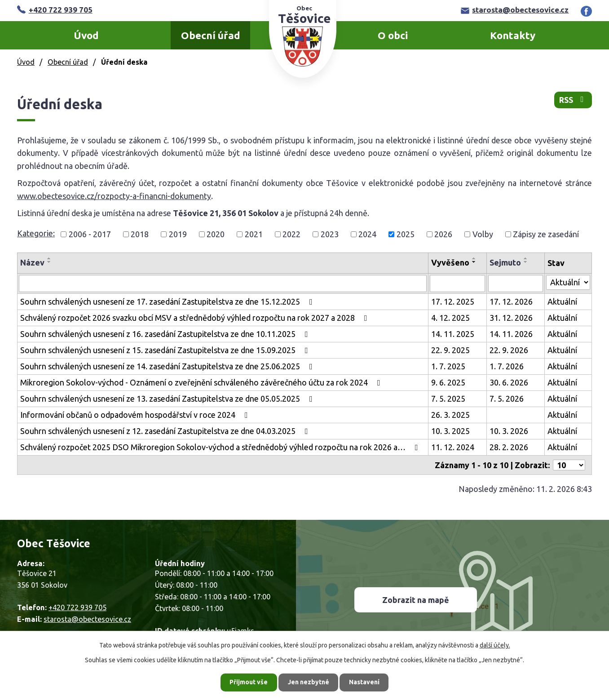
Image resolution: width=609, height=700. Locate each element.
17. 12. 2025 (453, 301)
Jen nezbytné (309, 682)
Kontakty (513, 35)
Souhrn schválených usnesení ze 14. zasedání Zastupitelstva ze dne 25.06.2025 (168, 366)
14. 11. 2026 (511, 334)
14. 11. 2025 (453, 334)
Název (32, 262)
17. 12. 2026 (511, 301)
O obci (393, 35)
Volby (483, 234)
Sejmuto (505, 262)
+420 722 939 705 (55, 10)
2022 (291, 234)
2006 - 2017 (90, 234)
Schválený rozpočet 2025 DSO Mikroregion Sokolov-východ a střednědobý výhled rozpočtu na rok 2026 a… (221, 447)
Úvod (86, 35)
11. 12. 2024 (453, 447)
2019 (178, 234)
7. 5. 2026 (507, 399)
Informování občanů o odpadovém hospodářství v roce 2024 (136, 415)
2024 (367, 234)
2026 (443, 234)
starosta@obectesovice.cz (515, 10)
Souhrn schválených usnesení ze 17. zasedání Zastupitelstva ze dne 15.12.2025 (168, 301)
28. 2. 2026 (509, 447)
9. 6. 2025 (448, 382)
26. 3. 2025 (450, 415)
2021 (254, 234)
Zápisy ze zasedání (546, 234)
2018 (140, 234)
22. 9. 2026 (509, 350)
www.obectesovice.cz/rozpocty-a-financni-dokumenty (114, 196)
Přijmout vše (249, 682)
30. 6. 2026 (509, 382)
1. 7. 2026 (507, 366)
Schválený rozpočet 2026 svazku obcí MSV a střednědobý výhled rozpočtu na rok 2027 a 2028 (196, 318)
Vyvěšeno (450, 262)
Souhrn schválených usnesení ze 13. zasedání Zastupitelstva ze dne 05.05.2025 (168, 399)
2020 (216, 234)
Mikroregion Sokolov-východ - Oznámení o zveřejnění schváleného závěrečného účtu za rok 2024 (202, 382)
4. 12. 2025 (450, 318)
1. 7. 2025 (448, 366)
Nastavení (365, 682)
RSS (573, 100)
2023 (330, 234)
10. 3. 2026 (509, 431)
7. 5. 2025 (448, 399)
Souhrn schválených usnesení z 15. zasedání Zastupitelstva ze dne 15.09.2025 (166, 350)
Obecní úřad (211, 35)
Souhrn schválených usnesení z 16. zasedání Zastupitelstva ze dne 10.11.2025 (166, 334)
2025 (406, 234)
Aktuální (562, 301)
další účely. (495, 645)
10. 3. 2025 (450, 431)
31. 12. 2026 (511, 318)
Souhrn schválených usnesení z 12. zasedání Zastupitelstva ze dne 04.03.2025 (166, 431)
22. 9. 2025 (450, 350)
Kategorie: (36, 233)
